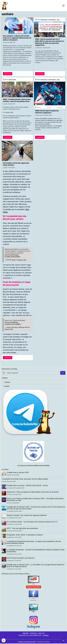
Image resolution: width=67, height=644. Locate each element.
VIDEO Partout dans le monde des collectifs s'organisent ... (47, 112)
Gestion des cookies (43, 642)
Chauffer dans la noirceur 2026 (18, 472)
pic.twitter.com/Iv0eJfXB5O (12, 257)
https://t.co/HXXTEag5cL (12, 255)
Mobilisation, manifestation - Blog (50, 20)
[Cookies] (4, 640)
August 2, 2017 (22, 260)
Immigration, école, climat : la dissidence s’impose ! (25, 535)
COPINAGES (33, 633)
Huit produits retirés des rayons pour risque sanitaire (16, 164)
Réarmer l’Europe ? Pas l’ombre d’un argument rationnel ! (27, 515)
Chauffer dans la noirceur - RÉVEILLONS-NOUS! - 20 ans (27, 485)
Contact (46, 635)
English (6, 386)
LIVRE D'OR (41, 633)
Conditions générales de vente (27, 642)
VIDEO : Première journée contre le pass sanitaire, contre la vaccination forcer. (17, 100)
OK (63, 373)
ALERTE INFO (12, 80)
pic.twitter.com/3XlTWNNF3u (13, 324)
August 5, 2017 (9, 329)
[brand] (5, 6)
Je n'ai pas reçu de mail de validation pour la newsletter (33, 465)
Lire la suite (8, 74)
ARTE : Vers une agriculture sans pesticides (22, 528)
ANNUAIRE (26, 633)
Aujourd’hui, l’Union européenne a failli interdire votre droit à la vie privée (33, 492)
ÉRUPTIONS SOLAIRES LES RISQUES (21, 558)
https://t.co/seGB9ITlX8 (11, 322)
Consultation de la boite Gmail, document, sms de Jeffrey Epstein (25, 479)
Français (7, 382)
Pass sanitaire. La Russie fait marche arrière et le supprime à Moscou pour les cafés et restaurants (17, 38)
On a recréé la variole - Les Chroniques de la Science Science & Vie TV (32, 522)
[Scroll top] (64, 640)
